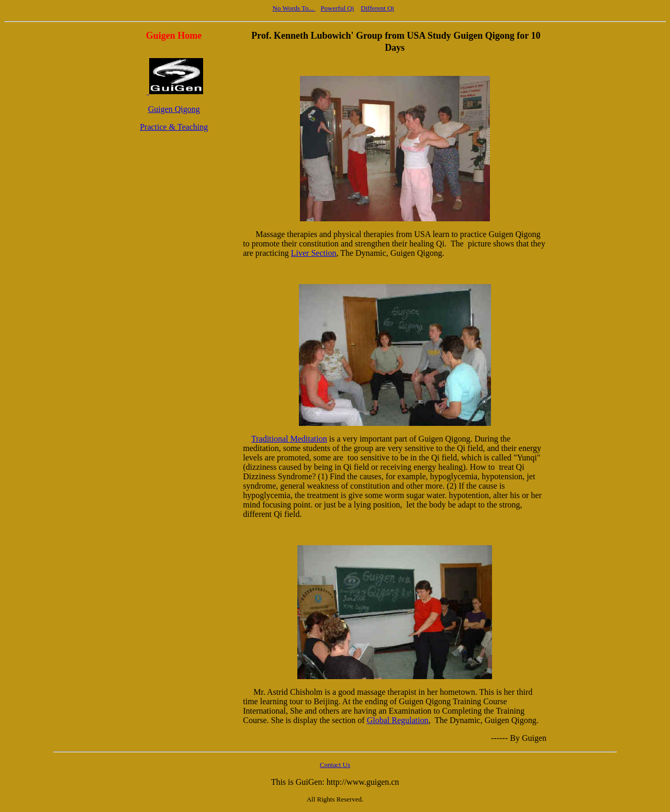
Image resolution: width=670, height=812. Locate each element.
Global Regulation (398, 720)
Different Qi (377, 8)
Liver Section (314, 253)
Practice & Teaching (174, 127)
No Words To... (294, 8)
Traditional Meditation (289, 439)
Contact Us (335, 765)
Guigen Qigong (174, 109)
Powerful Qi (337, 8)
